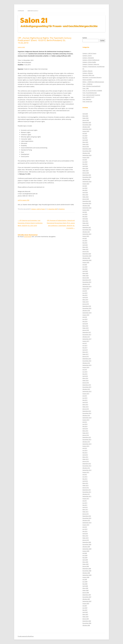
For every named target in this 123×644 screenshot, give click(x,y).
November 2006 (87, 623)
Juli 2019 (85, 291)
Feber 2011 (85, 512)
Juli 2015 (85, 396)
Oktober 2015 (86, 389)
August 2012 (86, 472)
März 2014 (85, 431)
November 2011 (87, 492)
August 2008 (86, 577)
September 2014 (87, 418)
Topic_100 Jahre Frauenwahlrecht (91, 86)
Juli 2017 (85, 343)
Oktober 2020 (86, 258)
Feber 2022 (85, 223)
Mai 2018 (85, 321)
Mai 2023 (85, 190)
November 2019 (87, 282)
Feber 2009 (85, 564)
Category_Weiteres (88, 73)
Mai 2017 (85, 348)
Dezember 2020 (87, 254)
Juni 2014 (85, 424)
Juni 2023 (85, 188)
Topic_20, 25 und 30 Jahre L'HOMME (92, 91)
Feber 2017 (85, 354)
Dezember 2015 (87, 385)
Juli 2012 (85, 474)
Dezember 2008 (87, 568)
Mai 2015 (85, 400)
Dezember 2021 (87, 227)
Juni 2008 (85, 582)
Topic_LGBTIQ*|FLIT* (88, 97)
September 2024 (87, 155)
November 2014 (87, 413)
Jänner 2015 (86, 409)
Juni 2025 (85, 136)
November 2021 (87, 230)
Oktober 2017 (86, 337)
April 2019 (85, 297)
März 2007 (85, 614)
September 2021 (87, 234)
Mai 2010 (85, 531)
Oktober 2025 (86, 127)
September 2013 (87, 444)
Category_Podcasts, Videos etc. (91, 64)
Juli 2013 (85, 448)
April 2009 (85, 560)
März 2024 (85, 168)
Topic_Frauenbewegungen (90, 93)
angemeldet (28, 237)
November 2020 (87, 256)
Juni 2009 (85, 555)
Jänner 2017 (86, 356)
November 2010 (87, 518)
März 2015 (85, 404)
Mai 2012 (85, 479)
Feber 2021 (85, 249)
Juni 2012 (85, 477)
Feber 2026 (85, 118)
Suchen (85, 38)
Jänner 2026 (86, 120)
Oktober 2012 (86, 468)
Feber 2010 (85, 538)
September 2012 (87, 470)
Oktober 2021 (86, 232)
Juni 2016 (85, 372)
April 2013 (85, 455)
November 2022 (87, 203)
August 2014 (86, 420)
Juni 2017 (85, 345)
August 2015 (86, 394)
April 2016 (85, 376)
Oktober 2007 (86, 599)
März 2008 (85, 588)
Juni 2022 (85, 214)
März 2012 (85, 483)
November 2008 (87, 571)
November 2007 (87, 597)
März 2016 (85, 378)
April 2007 (85, 612)
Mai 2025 (85, 138)
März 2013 (85, 457)
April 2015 (85, 402)
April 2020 (85, 271)
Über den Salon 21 (33, 11)
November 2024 (87, 151)
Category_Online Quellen (89, 62)
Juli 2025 (85, 133)
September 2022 (87, 208)
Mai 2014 (85, 426)
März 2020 (85, 273)
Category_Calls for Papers (38, 209)
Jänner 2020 (86, 278)
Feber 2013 (85, 459)
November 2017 (87, 335)
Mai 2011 (85, 505)
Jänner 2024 (86, 173)
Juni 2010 (85, 529)
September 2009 (87, 549)
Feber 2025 (85, 144)
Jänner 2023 (86, 199)
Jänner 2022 (86, 225)
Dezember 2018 (87, 306)
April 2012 (85, 481)
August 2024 (86, 157)
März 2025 (85, 142)
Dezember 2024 (87, 149)
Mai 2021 (85, 243)
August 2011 (86, 499)
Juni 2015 (85, 398)
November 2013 (87, 439)
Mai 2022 (85, 216)
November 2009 (87, 544)
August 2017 (86, 341)
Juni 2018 (85, 319)
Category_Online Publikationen (91, 60)
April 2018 (85, 324)
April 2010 (85, 533)
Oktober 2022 (86, 206)
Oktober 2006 (86, 625)
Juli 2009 (85, 553)
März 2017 (85, 352)
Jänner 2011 (86, 514)
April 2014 (85, 429)
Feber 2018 (85, 328)
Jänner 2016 (86, 383)
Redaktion (62, 209)
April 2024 (85, 166)
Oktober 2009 (86, 547)
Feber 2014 (85, 433)
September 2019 (87, 286)
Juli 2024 (85, 160)
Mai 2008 (85, 584)
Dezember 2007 (87, 595)
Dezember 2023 (87, 175)
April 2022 (85, 219)
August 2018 (86, 315)
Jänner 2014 (86, 435)
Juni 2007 (85, 608)
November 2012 (87, 466)
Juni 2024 (85, 162)
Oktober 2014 (86, 415)
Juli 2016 (85, 370)
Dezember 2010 (87, 516)
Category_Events (87, 56)
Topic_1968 (86, 88)
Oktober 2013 (86, 442)
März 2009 (85, 562)
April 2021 (85, 245)
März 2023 (85, 195)
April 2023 (85, 192)
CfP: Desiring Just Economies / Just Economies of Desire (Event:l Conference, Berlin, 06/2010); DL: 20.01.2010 (30, 223)
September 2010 (87, 523)
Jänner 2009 (86, 566)
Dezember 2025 (87, 122)
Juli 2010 (85, 527)
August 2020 (86, 262)
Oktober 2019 (86, 284)
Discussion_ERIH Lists (88, 75)
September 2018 (87, 313)
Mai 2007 (85, 610)
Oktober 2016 (86, 363)
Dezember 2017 (87, 332)
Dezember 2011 (87, 490)
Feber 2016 (85, 380)
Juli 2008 (85, 579)
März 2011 (85, 509)
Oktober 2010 (86, 520)
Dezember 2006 (87, 621)
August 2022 (86, 210)
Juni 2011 (85, 503)
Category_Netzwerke (88, 58)
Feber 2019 (85, 302)
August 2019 (86, 289)
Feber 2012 (85, 485)
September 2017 (87, 339)
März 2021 (85, 247)
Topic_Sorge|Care (87, 101)
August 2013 (86, 446)
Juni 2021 (85, 241)
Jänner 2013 (86, 461)
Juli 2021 (85, 238)
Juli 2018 (85, 317)
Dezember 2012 (87, 464)
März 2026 (85, 116)
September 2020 (87, 260)
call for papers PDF (24, 200)
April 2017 (85, 350)
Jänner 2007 (86, 619)
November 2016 (87, 361)
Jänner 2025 (86, 146)
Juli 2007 (85, 606)
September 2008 (87, 575)
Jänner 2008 (86, 593)
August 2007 (86, 603)
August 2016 (86, 367)
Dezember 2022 (87, 201)
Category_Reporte (87, 71)
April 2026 (85, 114)
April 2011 (85, 507)
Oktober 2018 (86, 310)
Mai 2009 (85, 558)
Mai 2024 (85, 164)
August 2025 (86, 131)
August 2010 (86, 525)
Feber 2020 (85, 275)
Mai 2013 (85, 453)
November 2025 (87, 125)
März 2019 (85, 300)
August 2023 (86, 184)
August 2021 (86, 236)
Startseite (21, 11)
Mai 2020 (85, 269)
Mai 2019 (85, 295)
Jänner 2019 (86, 304)
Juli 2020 (85, 265)
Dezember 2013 (87, 437)
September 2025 (87, 129)
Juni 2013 (85, 450)
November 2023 (87, 177)
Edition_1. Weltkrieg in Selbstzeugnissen (93, 82)
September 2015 (87, 391)
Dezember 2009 (87, 542)
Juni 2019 (85, 293)
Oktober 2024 (86, 153)
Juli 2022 (85, 212)
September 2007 (87, 601)
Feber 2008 (85, 590)
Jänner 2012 (86, 488)
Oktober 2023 (86, 179)
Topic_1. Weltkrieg (87, 84)
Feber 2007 (85, 617)
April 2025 (85, 140)
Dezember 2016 (87, 359)
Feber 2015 (85, 407)
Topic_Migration (87, 99)
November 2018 (87, 308)
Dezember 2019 (87, 280)
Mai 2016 (85, 374)
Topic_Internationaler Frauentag (91, 95)
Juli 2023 (85, 186)
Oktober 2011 (86, 494)
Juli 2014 (85, 422)
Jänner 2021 (86, 251)
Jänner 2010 (86, 540)
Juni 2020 (85, 267)
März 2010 (85, 536)
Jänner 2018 (86, 330)
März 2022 (85, 221)
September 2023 (87, 181)
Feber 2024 (85, 171)
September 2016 (87, 365)
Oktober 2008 (86, 573)
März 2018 (85, 326)
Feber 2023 (85, 197)
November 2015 (87, 387)
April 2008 (85, 586)
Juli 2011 (85, 501)
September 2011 (87, 496)
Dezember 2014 (87, 411)
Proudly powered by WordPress (26, 636)
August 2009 (86, 551)
